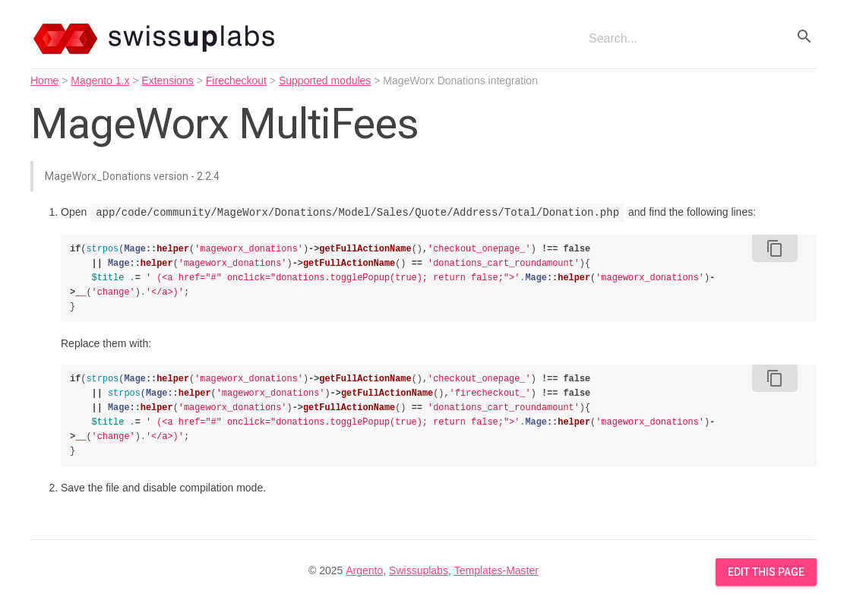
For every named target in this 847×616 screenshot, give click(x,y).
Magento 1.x (100, 81)
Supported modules (325, 81)
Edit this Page (766, 572)
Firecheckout (236, 81)
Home (44, 81)
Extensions (167, 81)
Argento (364, 570)
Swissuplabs (419, 570)
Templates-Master (496, 570)
